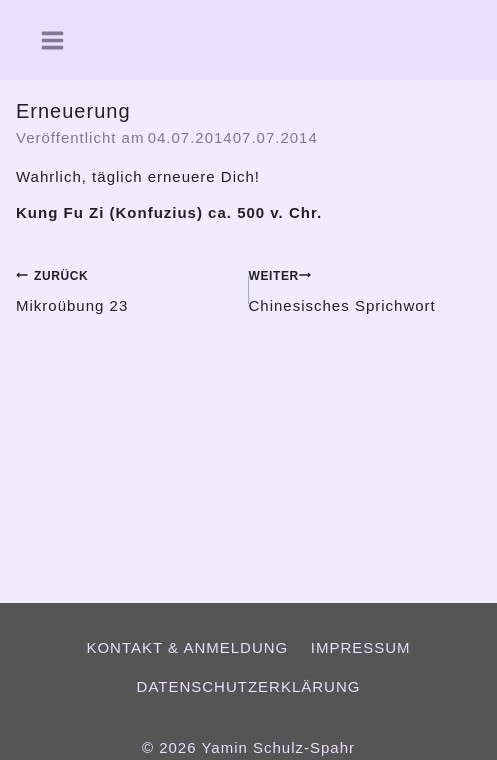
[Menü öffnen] (44, 40)
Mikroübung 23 (125, 289)
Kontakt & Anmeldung (187, 647)
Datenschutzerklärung (249, 686)
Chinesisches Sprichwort (365, 289)
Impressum (361, 647)
